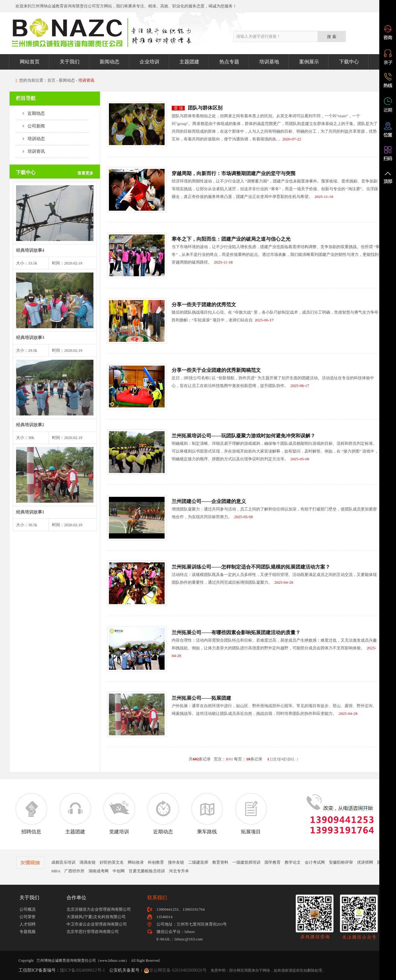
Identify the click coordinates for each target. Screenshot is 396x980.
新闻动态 (110, 62)
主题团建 (189, 62)
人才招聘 (28, 924)
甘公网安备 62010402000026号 (178, 970)
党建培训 (119, 814)
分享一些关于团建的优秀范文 (204, 305)
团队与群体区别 (205, 108)
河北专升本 (179, 871)
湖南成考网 (99, 871)
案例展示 (309, 62)
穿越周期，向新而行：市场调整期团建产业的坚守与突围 (234, 173)
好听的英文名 (112, 862)
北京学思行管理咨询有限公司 (93, 932)
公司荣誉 (28, 917)
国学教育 (273, 862)
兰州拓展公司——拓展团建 (201, 698)
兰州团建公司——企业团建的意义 (209, 501)
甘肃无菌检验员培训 (147, 871)
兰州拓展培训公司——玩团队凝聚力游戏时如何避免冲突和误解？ (243, 436)
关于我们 (70, 62)
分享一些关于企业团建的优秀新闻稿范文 (216, 370)
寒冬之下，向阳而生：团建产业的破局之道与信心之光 (231, 239)
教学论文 (293, 862)
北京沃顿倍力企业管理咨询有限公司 (99, 909)
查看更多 (85, 173)
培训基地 (269, 62)
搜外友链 (176, 862)
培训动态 (30, 139)
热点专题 (229, 62)
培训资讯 (30, 151)
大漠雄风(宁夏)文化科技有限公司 (96, 917)
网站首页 (30, 62)
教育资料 (220, 862)
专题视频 (28, 932)
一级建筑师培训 (246, 862)
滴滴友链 (88, 862)
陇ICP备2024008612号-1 (82, 970)
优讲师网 (365, 862)
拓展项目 (251, 814)
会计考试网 (315, 862)
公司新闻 (30, 126)
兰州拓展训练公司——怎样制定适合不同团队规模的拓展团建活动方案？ (251, 567)
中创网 (119, 871)
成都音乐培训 (63, 862)
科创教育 (156, 862)
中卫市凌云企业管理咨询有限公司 (97, 924)
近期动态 (30, 113)
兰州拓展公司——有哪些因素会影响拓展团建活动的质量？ (236, 632)
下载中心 (349, 62)
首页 (51, 80)
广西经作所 (74, 871)
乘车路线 (207, 814)
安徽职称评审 (341, 862)
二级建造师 (198, 862)
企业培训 (149, 62)
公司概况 (28, 909)
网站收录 (136, 862)
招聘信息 (31, 814)
